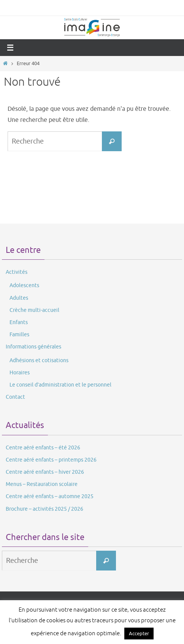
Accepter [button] (139, 634)
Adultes (19, 298)
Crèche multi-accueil (34, 310)
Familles (19, 335)
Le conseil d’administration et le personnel (60, 385)
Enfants (19, 322)
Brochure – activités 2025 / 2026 (44, 509)
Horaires (20, 373)
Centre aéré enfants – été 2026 (43, 448)
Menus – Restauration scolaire (42, 484)
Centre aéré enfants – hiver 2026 (45, 472)
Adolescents (24, 285)
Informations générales (33, 347)
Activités (17, 272)
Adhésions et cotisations (39, 360)
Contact (15, 397)
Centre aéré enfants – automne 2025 (50, 496)
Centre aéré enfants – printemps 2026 (51, 460)
